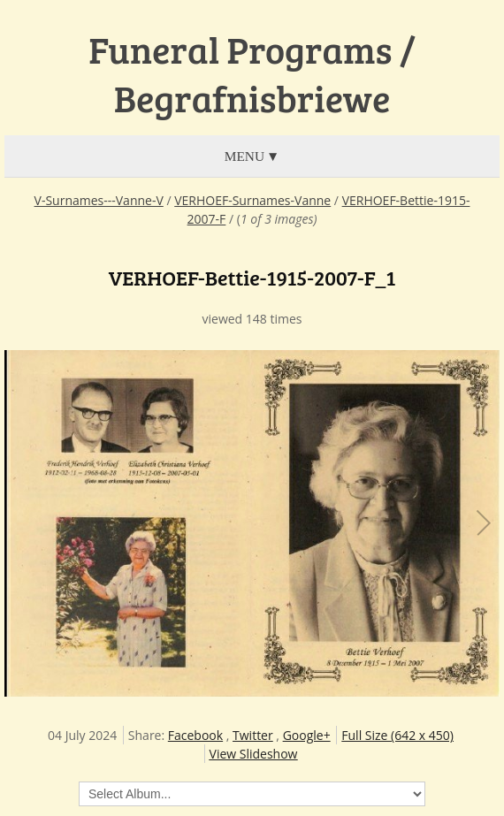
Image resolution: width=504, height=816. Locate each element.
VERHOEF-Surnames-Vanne (252, 200)
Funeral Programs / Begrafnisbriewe (252, 74)
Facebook (195, 735)
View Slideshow (254, 754)
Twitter (253, 735)
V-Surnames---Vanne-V (99, 200)
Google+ (307, 735)
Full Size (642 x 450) (397, 735)
